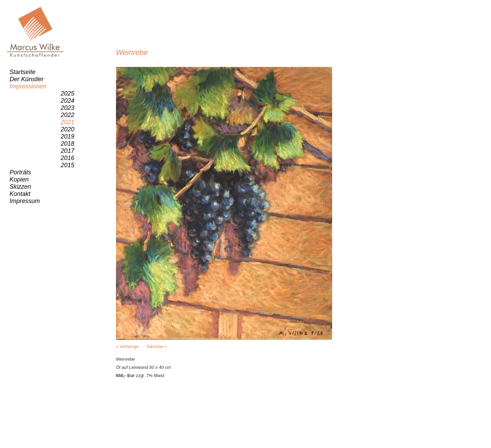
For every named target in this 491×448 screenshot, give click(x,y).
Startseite (23, 72)
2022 (68, 115)
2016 (68, 158)
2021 (68, 122)
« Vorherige (127, 346)
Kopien (19, 179)
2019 (68, 136)
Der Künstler (27, 79)
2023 (68, 108)
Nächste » (157, 346)
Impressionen (28, 86)
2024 (68, 101)
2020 (68, 129)
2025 (68, 93)
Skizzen (20, 187)
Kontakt (20, 194)
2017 (68, 151)
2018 (68, 144)
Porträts (20, 172)
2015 (68, 165)
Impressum (25, 201)
